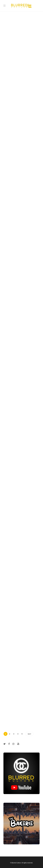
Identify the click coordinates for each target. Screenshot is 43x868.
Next (29, 734)
